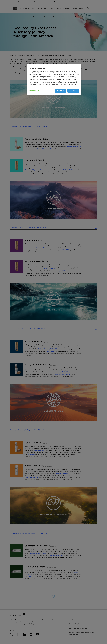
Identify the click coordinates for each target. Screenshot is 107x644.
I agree (73, 91)
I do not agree (60, 91)
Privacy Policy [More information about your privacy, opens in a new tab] (33, 86)
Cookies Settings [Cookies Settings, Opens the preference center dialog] (34, 91)
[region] (54, 80)
